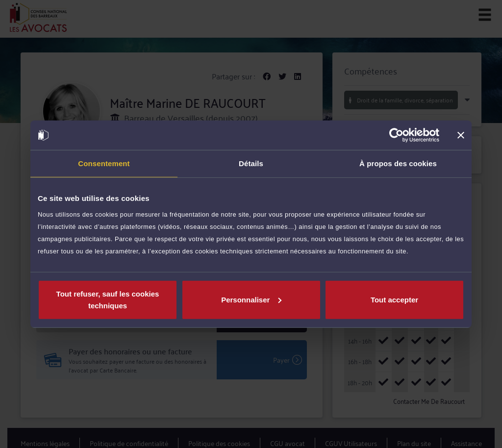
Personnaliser (251, 299)
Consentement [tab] (104, 163)
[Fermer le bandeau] (461, 135)
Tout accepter (394, 299)
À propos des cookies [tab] (398, 163)
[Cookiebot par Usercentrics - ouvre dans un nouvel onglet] (396, 135)
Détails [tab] (251, 163)
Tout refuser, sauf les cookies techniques (108, 299)
